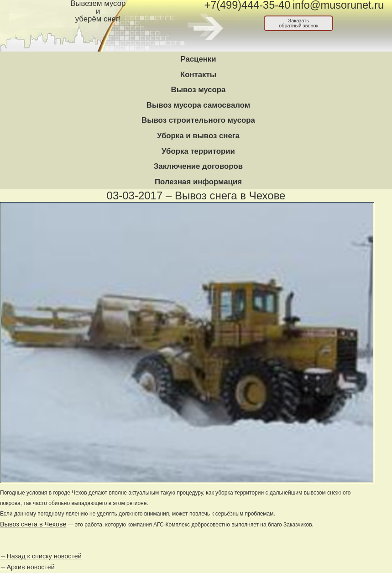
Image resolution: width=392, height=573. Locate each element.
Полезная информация (198, 182)
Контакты (198, 75)
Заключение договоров (198, 166)
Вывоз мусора (199, 90)
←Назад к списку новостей (41, 556)
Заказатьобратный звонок (299, 23)
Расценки (198, 59)
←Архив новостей (27, 567)
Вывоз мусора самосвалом (198, 105)
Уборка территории (198, 151)
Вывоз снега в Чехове (33, 524)
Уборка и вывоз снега (198, 136)
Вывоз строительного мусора (198, 120)
